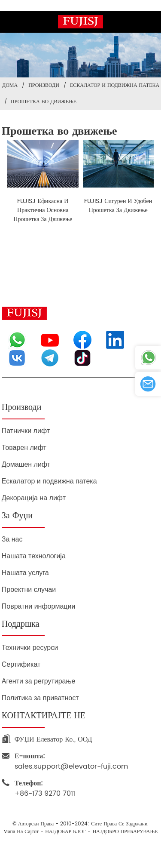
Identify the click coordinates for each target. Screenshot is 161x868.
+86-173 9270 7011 (45, 788)
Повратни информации (39, 606)
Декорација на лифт (34, 498)
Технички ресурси (30, 648)
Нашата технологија (34, 556)
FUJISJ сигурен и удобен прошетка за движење (118, 206)
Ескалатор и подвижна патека (115, 85)
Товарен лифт (24, 448)
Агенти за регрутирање (39, 681)
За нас (12, 539)
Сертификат (21, 664)
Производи (44, 85)
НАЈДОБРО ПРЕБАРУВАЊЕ (125, 832)
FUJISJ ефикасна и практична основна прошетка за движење (43, 210)
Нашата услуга (25, 573)
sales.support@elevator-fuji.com (71, 761)
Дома (10, 85)
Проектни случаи (29, 589)
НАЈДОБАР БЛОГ (65, 832)
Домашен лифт (26, 464)
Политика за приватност (40, 698)
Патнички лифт (26, 431)
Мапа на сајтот (21, 832)
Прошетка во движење (44, 102)
